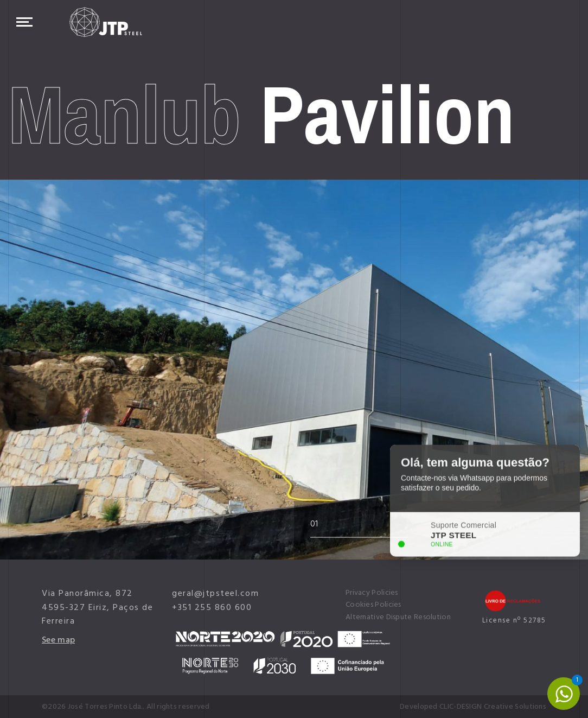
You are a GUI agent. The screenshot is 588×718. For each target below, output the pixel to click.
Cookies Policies (373, 605)
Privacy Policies (372, 593)
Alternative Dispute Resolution (398, 617)
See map (58, 640)
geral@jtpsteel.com (215, 593)
